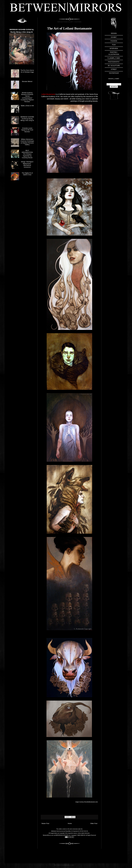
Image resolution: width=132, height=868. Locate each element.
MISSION (111, 79)
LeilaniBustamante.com (91, 802)
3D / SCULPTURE (114, 66)
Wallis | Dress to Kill (27, 106)
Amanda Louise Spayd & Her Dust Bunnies (27, 130)
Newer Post (45, 823)
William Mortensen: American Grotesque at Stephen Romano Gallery (27, 142)
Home (70, 823)
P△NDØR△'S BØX (114, 58)
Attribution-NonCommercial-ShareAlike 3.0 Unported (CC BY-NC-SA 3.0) (70, 831)
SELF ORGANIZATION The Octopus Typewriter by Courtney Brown (27, 154)
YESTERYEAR (114, 73)
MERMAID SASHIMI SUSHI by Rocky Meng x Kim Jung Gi (27, 119)
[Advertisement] (114, 138)
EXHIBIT (114, 37)
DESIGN (114, 33)
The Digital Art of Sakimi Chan (27, 174)
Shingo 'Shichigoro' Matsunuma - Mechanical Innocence (27, 164)
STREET (114, 69)
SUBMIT (117, 79)
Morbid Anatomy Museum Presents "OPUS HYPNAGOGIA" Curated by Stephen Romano (27, 97)
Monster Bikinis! (27, 81)
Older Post (94, 823)
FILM (114, 45)
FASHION (114, 41)
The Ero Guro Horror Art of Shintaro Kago (27, 71)
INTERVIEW (114, 48)
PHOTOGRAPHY (114, 62)
